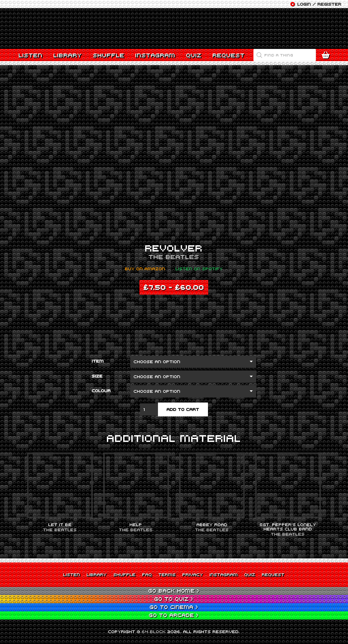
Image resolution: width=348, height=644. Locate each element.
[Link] (174, 29)
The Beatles (174, 257)
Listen (72, 574)
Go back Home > (174, 591)
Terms (167, 574)
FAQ (147, 574)
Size (97, 376)
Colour (101, 391)
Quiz (250, 574)
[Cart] (327, 55)
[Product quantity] (149, 409)
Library (97, 574)
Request (273, 574)
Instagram (224, 574)
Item (98, 361)
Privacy (193, 574)
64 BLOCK (154, 632)
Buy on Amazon (145, 269)
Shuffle (125, 574)
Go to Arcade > (174, 615)
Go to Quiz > (174, 599)
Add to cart (183, 409)
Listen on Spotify (199, 269)
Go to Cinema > (174, 607)
